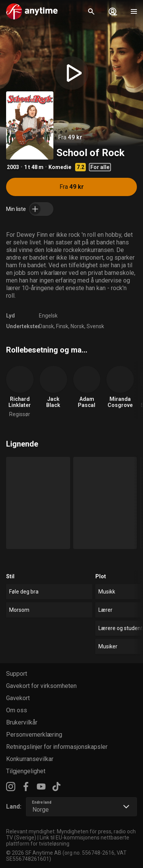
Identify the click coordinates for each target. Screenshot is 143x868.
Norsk (77, 326)
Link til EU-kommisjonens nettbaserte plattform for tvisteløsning (68, 841)
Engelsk (48, 316)
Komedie (60, 167)
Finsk (62, 326)
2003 (13, 167)
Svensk (95, 326)
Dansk (46, 326)
